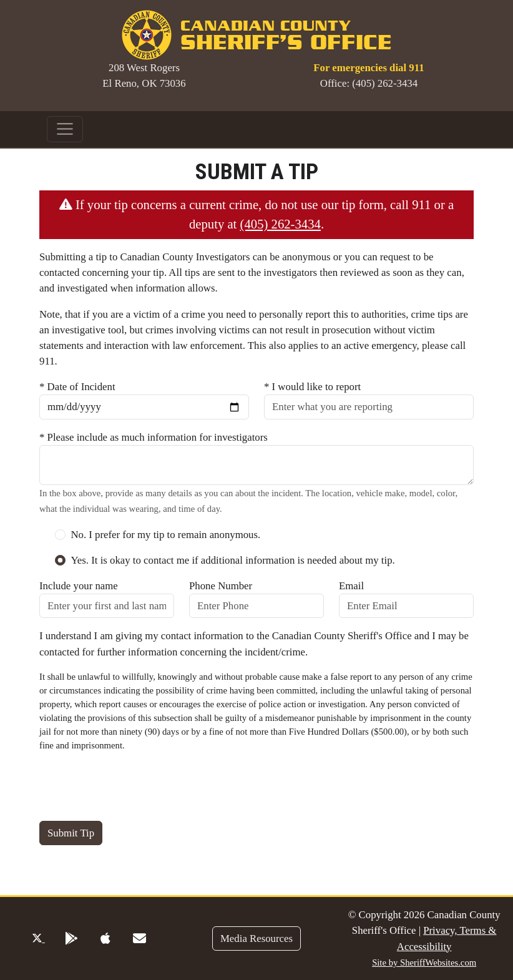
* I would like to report (312, 387)
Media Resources (256, 938)
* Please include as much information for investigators (154, 437)
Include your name (79, 586)
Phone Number (221, 586)
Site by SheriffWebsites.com (424, 963)
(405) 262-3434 (281, 224)
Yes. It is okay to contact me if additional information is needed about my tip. (232, 560)
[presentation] (134, 786)
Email (351, 586)
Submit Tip (71, 833)
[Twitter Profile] (38, 938)
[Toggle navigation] (65, 129)
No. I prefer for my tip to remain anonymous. (165, 535)
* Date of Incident (77, 387)
